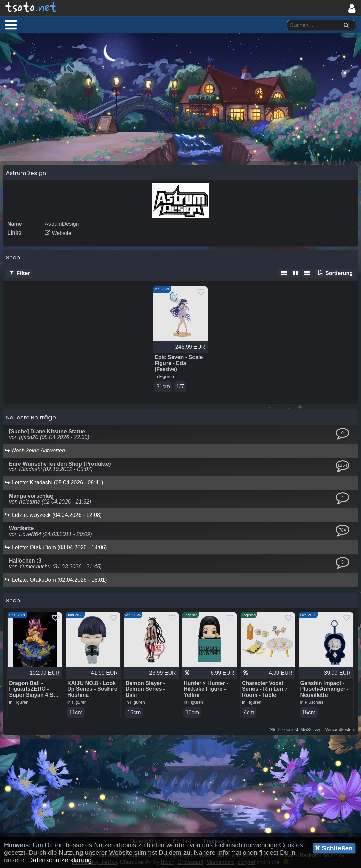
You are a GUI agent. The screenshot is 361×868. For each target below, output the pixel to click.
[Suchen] (346, 25)
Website (58, 233)
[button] (11, 25)
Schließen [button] (334, 848)
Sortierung (335, 273)
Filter (19, 273)
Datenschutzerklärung (60, 860)
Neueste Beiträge (31, 417)
